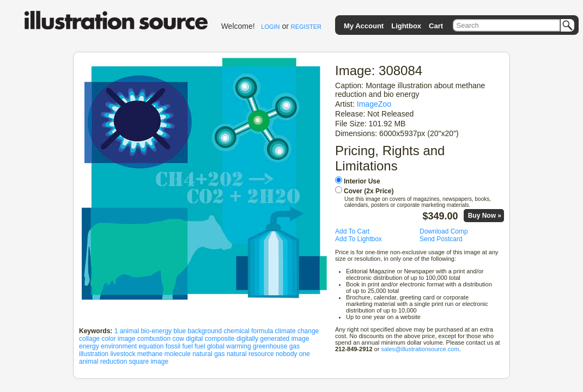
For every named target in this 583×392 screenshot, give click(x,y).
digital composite (210, 339)
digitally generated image (273, 339)
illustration (94, 354)
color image (118, 339)
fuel (200, 346)
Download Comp (444, 231)
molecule (178, 354)
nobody (286, 354)
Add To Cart (352, 231)
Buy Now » (485, 216)
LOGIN (270, 27)
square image (148, 362)
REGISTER (306, 27)
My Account (364, 26)
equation (151, 346)
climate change (297, 331)
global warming (229, 346)
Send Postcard (441, 239)
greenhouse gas (276, 346)
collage (89, 339)
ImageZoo (374, 104)
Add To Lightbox (359, 239)
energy (89, 346)
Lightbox (406, 26)
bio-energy (156, 331)
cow (178, 339)
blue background (198, 331)
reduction (114, 362)
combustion (154, 339)
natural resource (250, 354)
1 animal (127, 331)
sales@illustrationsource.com (420, 349)
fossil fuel (179, 346)
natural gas (208, 354)
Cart (436, 26)
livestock (123, 354)
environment (119, 346)
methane (150, 354)
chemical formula (249, 331)
